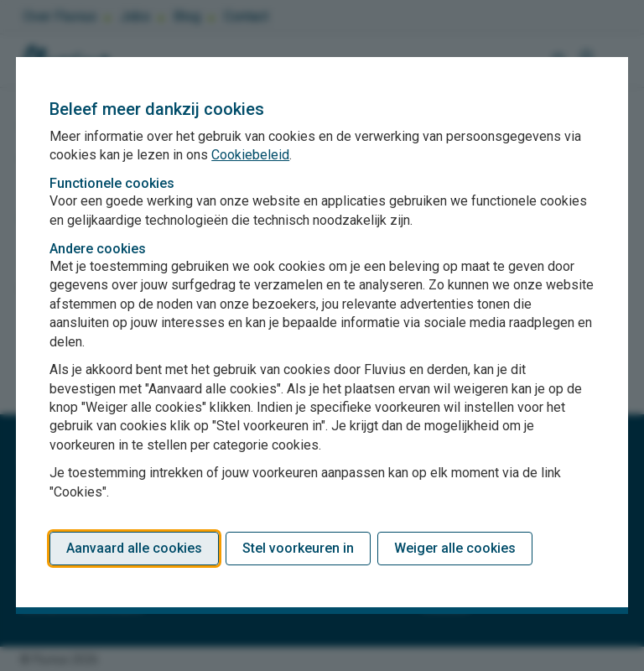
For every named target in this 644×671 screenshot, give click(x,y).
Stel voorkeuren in (298, 548)
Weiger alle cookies (455, 548)
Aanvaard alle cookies (134, 548)
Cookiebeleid (250, 155)
